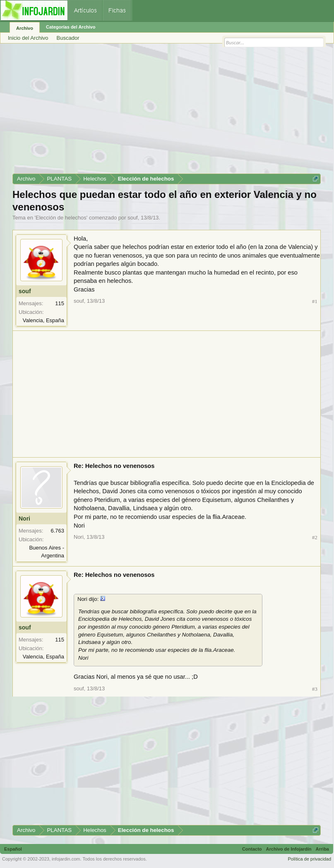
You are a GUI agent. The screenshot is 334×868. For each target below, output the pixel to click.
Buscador (68, 38)
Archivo (25, 28)
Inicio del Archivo (28, 38)
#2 (315, 537)
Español (13, 849)
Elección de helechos (61, 218)
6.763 (57, 531)
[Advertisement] (167, 111)
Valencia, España (43, 320)
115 (60, 303)
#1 (315, 301)
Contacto (252, 849)
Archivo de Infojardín (289, 849)
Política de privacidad (309, 859)
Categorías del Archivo (71, 27)
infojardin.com (66, 859)
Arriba (322, 849)
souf (133, 218)
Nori (24, 518)
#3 (315, 689)
